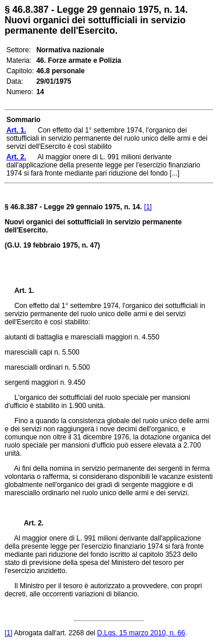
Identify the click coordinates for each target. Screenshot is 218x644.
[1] (148, 207)
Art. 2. (29, 523)
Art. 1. (24, 291)
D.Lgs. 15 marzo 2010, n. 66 (141, 633)
